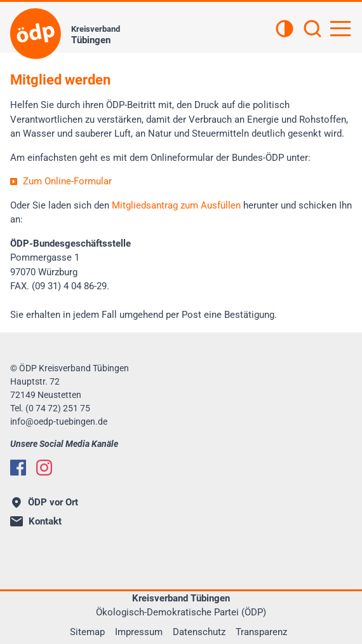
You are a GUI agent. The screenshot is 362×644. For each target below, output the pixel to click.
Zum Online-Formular (67, 181)
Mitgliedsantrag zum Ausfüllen (176, 205)
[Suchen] (312, 30)
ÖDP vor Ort (45, 502)
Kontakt (36, 521)
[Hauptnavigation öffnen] (340, 29)
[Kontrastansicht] (285, 30)
